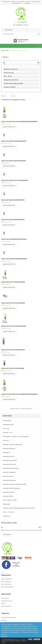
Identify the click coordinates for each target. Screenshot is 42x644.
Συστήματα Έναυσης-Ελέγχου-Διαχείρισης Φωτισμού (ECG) (19, 508)
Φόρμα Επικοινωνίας (7, 601)
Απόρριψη (5, 636)
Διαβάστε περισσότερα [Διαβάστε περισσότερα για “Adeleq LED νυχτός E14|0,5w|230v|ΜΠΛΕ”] (9, 357)
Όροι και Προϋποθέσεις (7, 587)
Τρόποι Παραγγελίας (7, 579)
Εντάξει (30, 641)
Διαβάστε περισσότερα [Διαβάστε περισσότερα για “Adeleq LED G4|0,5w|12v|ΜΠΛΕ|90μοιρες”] (9, 227)
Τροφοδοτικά (7, 516)
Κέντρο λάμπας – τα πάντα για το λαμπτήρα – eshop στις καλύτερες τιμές (21, 2)
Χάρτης (3, 604)
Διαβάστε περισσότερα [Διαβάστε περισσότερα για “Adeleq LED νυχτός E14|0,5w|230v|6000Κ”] (9, 310)
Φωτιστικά (6, 441)
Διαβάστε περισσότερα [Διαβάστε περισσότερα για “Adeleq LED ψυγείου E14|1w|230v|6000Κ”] (9, 375)
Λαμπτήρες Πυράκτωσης (10, 464)
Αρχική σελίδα (5, 50)
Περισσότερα (37, 641)
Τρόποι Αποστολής (6, 584)
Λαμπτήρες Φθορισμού (9, 448)
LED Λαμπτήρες (7, 421)
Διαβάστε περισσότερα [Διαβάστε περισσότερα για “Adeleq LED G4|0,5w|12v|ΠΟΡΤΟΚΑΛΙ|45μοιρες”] (9, 187)
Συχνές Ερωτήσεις (6, 606)
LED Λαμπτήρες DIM (8, 425)
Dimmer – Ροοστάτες (9, 512)
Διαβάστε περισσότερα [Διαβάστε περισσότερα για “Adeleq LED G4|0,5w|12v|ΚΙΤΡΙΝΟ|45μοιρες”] (9, 168)
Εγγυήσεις (4, 620)
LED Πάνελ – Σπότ (8, 433)
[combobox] (21, 34)
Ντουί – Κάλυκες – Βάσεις (10, 500)
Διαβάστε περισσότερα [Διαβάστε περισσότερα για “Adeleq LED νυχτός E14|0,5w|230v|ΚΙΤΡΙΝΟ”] (9, 333)
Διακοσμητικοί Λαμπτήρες (10, 460)
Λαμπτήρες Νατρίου (8, 476)
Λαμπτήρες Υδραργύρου (9, 472)
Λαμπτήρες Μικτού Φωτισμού (11, 468)
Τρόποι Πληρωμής (6, 582)
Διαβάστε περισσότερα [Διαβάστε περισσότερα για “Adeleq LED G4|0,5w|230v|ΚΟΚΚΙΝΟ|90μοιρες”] (9, 266)
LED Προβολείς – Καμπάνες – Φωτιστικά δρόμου (16, 437)
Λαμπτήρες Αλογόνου (9, 456)
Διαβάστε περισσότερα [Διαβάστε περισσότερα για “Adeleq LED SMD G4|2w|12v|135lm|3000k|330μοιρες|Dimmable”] (9, 128)
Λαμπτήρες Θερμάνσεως (10, 480)
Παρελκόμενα (7, 504)
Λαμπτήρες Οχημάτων (9, 492)
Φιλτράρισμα (7, 534)
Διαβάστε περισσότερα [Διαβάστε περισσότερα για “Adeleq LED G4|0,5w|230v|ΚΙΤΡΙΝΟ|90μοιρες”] (9, 246)
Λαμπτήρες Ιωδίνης (8, 496)
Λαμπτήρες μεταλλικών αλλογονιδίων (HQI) (15, 484)
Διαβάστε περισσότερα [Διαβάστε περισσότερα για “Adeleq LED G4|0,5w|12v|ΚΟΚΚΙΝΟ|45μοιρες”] (9, 148)
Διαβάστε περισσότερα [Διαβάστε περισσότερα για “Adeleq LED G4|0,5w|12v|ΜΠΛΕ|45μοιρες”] (9, 207)
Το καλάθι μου (27, 3)
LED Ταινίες (6, 429)
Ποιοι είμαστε (5, 598)
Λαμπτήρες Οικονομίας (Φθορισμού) (13, 445)
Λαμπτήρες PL (7, 452)
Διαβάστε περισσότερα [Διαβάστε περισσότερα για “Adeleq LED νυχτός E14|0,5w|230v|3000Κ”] (9, 289)
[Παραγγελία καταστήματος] (14, 100)
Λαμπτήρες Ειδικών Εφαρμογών (12, 488)
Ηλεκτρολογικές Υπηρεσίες (9, 617)
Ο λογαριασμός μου (16, 3)
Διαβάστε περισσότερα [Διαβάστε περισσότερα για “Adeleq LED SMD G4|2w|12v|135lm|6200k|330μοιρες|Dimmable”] (9, 401)
